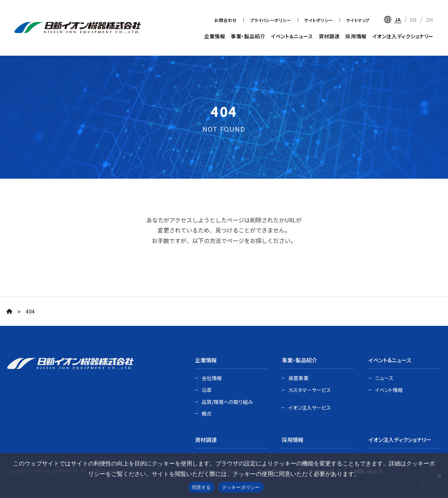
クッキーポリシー (241, 487)
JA (398, 20)
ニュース (384, 378)
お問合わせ (225, 20)
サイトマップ (358, 20)
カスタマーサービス (310, 390)
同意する (201, 487)
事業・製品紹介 (248, 36)
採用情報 (356, 36)
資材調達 (329, 36)
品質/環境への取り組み (227, 402)
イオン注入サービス (310, 408)
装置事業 (298, 378)
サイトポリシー (318, 20)
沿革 (207, 390)
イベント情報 (389, 390)
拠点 (207, 413)
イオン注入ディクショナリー (403, 36)
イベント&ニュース (390, 360)
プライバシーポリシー (271, 20)
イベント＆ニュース (292, 36)
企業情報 (215, 36)
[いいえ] (439, 476)
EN (413, 20)
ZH (430, 20)
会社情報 (212, 378)
